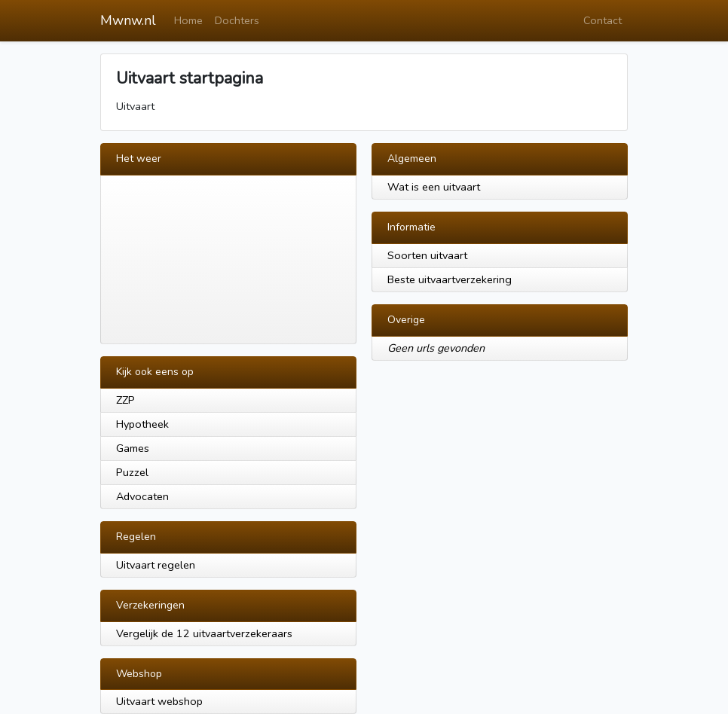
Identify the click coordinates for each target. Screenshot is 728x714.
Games (133, 448)
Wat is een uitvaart (434, 187)
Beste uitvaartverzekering (450, 279)
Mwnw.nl (128, 20)
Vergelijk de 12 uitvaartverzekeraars (204, 633)
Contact (603, 20)
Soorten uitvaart (427, 255)
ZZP (125, 400)
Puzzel (132, 472)
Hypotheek (142, 424)
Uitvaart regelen (156, 565)
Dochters (237, 20)
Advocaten (142, 496)
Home (188, 20)
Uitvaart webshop (159, 701)
